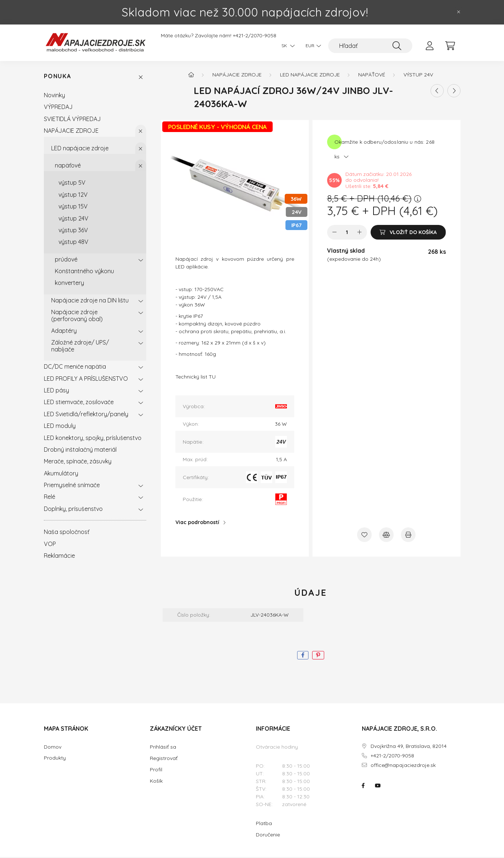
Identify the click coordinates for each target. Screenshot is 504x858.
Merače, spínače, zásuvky (78, 463)
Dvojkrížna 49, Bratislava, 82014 (409, 747)
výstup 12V (73, 196)
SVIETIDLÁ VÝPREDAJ (72, 120)
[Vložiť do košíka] (408, 233)
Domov (53, 748)
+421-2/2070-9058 (255, 36)
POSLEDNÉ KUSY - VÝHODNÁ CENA (217, 128)
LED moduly (60, 427)
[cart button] (450, 46)
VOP (50, 545)
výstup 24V (73, 219)
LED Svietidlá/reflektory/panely (86, 415)
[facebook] (303, 656)
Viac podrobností (197, 523)
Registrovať (164, 759)
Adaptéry (64, 332)
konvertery (69, 284)
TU (212, 378)
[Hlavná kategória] (191, 76)
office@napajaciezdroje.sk (403, 766)
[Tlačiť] (408, 536)
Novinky (54, 96)
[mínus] (334, 233)
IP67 (296, 227)
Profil (156, 771)
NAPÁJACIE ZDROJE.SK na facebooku (363, 787)
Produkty (55, 759)
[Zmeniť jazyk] (286, 46)
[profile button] (430, 46)
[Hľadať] (370, 46)
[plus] (360, 233)
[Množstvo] (347, 233)
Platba (264, 824)
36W (296, 200)
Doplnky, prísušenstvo (73, 510)
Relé (50, 498)
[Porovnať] (386, 536)
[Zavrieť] (459, 12)
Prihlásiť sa (163, 748)
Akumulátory (61, 474)
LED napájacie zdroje (80, 149)
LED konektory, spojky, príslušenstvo (93, 439)
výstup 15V (73, 207)
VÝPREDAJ (58, 108)
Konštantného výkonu (84, 272)
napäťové (68, 166)
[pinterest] (318, 656)
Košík (156, 782)
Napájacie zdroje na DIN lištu (90, 301)
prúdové (66, 260)
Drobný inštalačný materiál (80, 451)
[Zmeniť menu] (311, 46)
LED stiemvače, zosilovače (79, 403)
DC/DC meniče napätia (75, 368)
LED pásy (56, 391)
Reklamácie (59, 557)
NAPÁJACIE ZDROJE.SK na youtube (378, 787)
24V (297, 213)
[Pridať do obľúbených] (364, 536)
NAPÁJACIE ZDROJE (71, 132)
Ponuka (58, 78)
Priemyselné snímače (72, 486)
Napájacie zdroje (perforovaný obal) (77, 316)
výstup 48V (73, 243)
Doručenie (268, 836)
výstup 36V (73, 231)
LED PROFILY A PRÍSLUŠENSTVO (86, 380)
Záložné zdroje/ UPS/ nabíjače (80, 347)
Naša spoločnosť (67, 533)
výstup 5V (72, 184)
